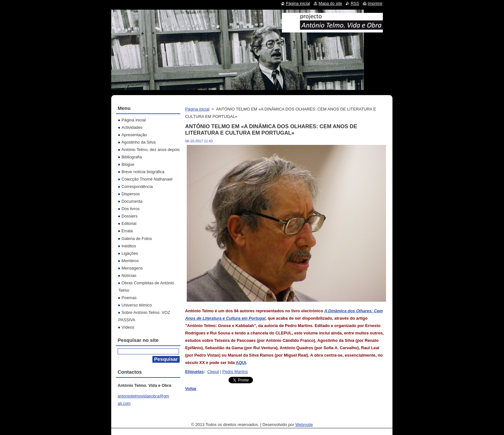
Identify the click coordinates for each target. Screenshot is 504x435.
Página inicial (197, 109)
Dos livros (130, 209)
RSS (355, 3)
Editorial (129, 223)
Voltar (191, 389)
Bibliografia (132, 157)
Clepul (213, 372)
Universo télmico (137, 305)
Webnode (304, 425)
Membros (130, 261)
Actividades (132, 127)
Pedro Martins (235, 372)
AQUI (241, 363)
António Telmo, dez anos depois (151, 150)
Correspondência (137, 186)
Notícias (129, 275)
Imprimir (375, 3)
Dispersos (131, 194)
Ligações (130, 253)
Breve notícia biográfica (143, 172)
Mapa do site (330, 3)
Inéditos (129, 246)
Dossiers (130, 216)
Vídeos (128, 327)
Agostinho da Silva (139, 142)
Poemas (129, 298)
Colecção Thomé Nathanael (147, 179)
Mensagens (132, 268)
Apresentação (134, 135)
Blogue (128, 164)
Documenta (132, 201)
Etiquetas (194, 372)
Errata (127, 231)
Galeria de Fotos (137, 239)
